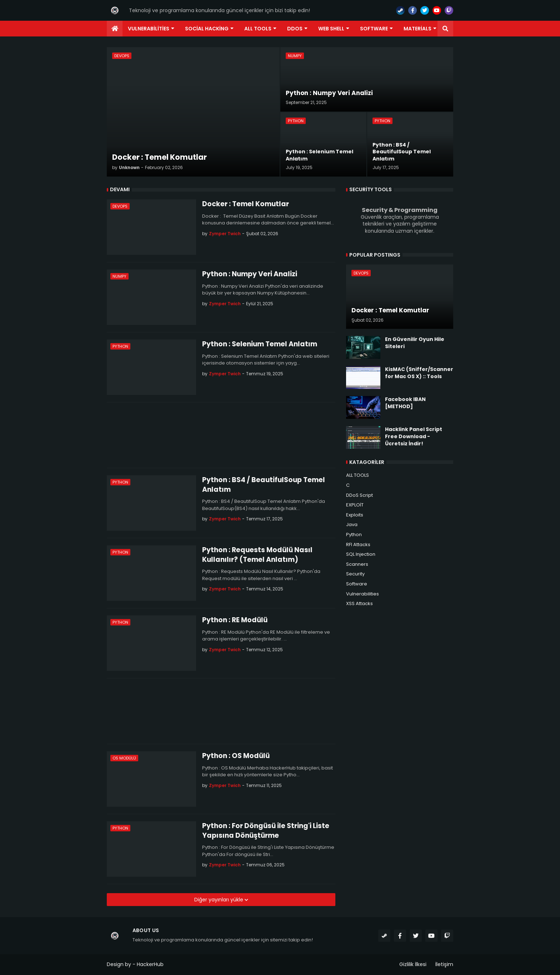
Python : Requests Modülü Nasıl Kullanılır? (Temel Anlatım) (257, 555)
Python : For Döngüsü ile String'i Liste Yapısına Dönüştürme (266, 831)
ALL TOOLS (357, 475)
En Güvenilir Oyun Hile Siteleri (415, 343)
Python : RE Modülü (235, 620)
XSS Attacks (359, 603)
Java (352, 524)
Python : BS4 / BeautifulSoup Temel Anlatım (264, 485)
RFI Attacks (358, 545)
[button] (445, 29)
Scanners (357, 564)
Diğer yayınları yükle (219, 900)
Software (357, 584)
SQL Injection (361, 554)
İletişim (444, 964)
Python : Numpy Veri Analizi (250, 274)
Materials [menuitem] (417, 29)
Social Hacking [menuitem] (207, 29)
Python (354, 534)
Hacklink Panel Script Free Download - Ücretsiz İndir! (414, 436)
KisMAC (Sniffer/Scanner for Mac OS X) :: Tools (419, 373)
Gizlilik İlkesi (413, 964)
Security (355, 574)
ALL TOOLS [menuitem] (258, 29)
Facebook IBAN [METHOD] (405, 403)
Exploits (355, 515)
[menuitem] (115, 29)
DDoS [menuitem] (295, 29)
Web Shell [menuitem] (331, 29)
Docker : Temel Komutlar (246, 204)
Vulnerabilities (362, 594)
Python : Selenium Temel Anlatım (260, 344)
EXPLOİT (355, 505)
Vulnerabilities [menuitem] (149, 29)
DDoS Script (359, 495)
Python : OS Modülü (236, 756)
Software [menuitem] (374, 29)
